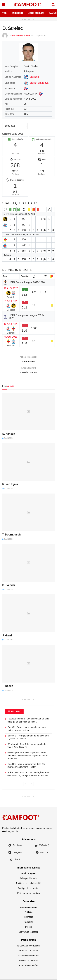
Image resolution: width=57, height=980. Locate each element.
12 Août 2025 (11, 324)
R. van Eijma (10, 485)
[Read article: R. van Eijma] (28, 463)
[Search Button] (53, 5)
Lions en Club (36, 13)
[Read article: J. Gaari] (28, 614)
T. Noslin (8, 687)
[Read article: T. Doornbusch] (28, 513)
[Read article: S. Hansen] (28, 413)
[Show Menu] (4, 5)
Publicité (28, 913)
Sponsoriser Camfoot (29, 967)
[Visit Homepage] (28, 5)
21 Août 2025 (11, 301)
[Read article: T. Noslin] (28, 665)
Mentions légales (28, 874)
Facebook (15, 846)
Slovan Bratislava (39, 83)
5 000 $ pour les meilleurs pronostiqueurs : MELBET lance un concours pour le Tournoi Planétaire (28, 756)
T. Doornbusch (11, 536)
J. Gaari (7, 636)
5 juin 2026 (7, 439)
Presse (29, 928)
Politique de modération (28, 894)
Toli (5, 13)
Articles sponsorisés (28, 961)
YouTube (42, 853)
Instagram (15, 853)
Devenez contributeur (28, 957)
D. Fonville (9, 586)
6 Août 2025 (11, 337)
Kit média (28, 918)
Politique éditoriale (28, 879)
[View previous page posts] (26, 785)
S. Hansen (9, 435)
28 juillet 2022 (41, 35)
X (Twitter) (42, 846)
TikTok (15, 861)
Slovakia (34, 77)
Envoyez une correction (28, 947)
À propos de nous (29, 908)
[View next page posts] (31, 785)
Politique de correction (28, 889)
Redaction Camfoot (21, 35)
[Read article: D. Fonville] (28, 564)
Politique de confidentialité (28, 884)
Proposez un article (29, 952)
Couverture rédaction (28, 933)
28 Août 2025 (11, 288)
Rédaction (28, 923)
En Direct (17, 13)
